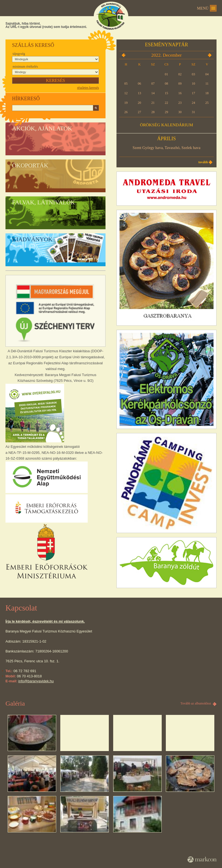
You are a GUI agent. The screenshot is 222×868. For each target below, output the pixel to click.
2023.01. (210, 55)
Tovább (203, 162)
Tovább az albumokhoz (196, 703)
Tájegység (19, 54)
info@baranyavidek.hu (36, 681)
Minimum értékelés (25, 67)
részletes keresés (88, 88)
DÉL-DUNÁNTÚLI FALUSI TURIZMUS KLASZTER (111, 16)
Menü (203, 8)
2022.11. (123, 55)
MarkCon (202, 860)
